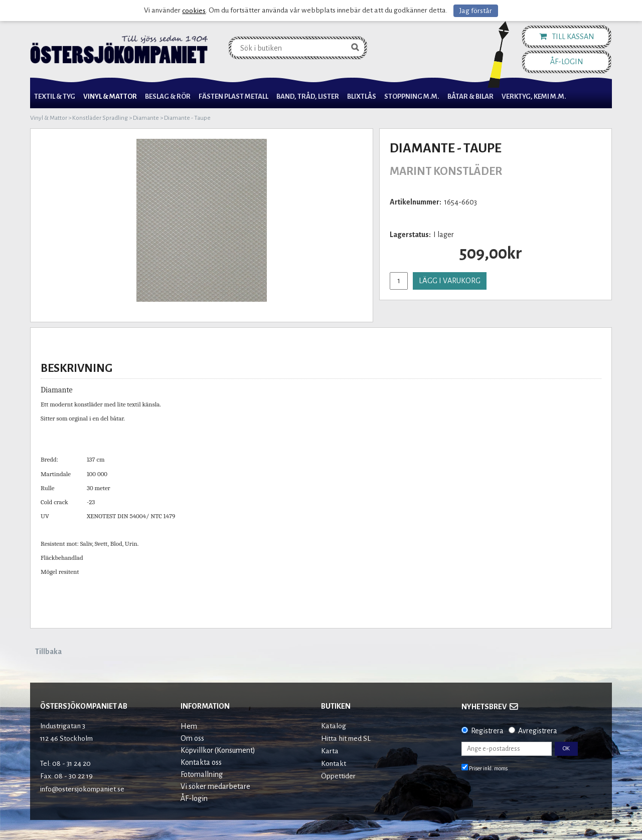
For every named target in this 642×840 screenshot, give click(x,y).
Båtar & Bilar (470, 96)
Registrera (487, 731)
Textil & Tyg (55, 96)
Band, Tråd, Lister (308, 96)
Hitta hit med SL (346, 739)
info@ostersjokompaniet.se (82, 789)
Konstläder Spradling (100, 118)
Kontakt (334, 764)
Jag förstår (476, 11)
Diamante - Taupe (187, 118)
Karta (330, 751)
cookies (194, 11)
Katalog (334, 726)
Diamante (146, 118)
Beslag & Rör (168, 96)
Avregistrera (538, 731)
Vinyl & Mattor (110, 96)
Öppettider (338, 776)
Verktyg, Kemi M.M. (534, 96)
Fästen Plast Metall (233, 96)
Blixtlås (362, 96)
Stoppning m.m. (412, 96)
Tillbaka (48, 652)
